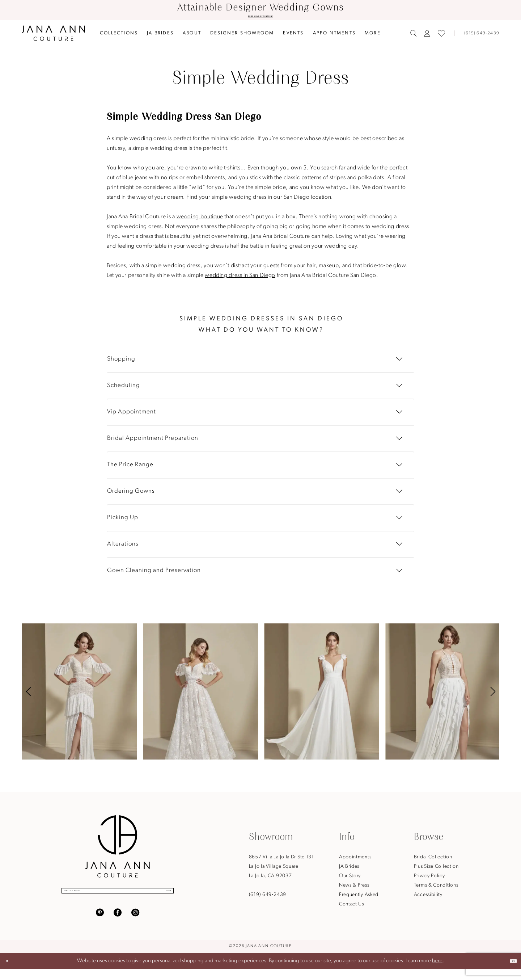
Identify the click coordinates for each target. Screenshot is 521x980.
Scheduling (124, 388)
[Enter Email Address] (118, 897)
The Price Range (130, 468)
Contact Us (351, 907)
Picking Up (123, 520)
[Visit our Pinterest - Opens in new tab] (100, 923)
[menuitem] (119, 36)
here (437, 971)
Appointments (355, 860)
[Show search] (414, 36)
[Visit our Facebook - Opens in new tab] (118, 923)
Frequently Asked (359, 898)
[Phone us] (479, 36)
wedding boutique (200, 220)
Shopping (121, 362)
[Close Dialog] (12, 972)
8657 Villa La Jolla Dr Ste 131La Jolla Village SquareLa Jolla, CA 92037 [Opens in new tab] (281, 869)
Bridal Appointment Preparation (153, 441)
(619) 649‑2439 (268, 898)
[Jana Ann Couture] (53, 36)
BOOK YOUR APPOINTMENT (260, 18)
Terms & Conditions (436, 888)
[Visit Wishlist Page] (441, 36)
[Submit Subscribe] (160, 897)
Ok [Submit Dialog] (508, 971)
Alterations (123, 547)
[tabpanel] (79, 695)
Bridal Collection (433, 860)
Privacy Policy (429, 879)
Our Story (350, 879)
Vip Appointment (132, 415)
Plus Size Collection (436, 869)
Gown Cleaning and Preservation (154, 573)
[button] (427, 36)
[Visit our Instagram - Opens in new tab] (135, 923)
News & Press (354, 888)
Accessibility (428, 898)
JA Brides (349, 869)
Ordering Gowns (131, 494)
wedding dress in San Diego (240, 278)
